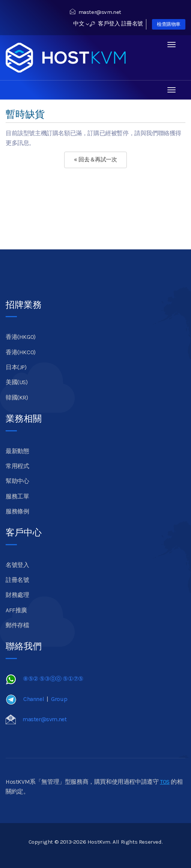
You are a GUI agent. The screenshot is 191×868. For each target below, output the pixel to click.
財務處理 (17, 595)
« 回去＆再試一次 (95, 160)
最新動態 (17, 451)
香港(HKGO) (21, 337)
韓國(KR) (17, 397)
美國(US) (17, 382)
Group (59, 699)
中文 (81, 24)
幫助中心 (17, 481)
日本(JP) (16, 367)
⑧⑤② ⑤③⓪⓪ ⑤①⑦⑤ (53, 679)
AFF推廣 (16, 610)
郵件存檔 (17, 625)
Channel (34, 699)
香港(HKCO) (21, 352)
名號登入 (17, 565)
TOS (165, 782)
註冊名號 (132, 24)
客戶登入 (105, 24)
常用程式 (17, 466)
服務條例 (17, 511)
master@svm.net (95, 12)
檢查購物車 (169, 24)
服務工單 (17, 496)
